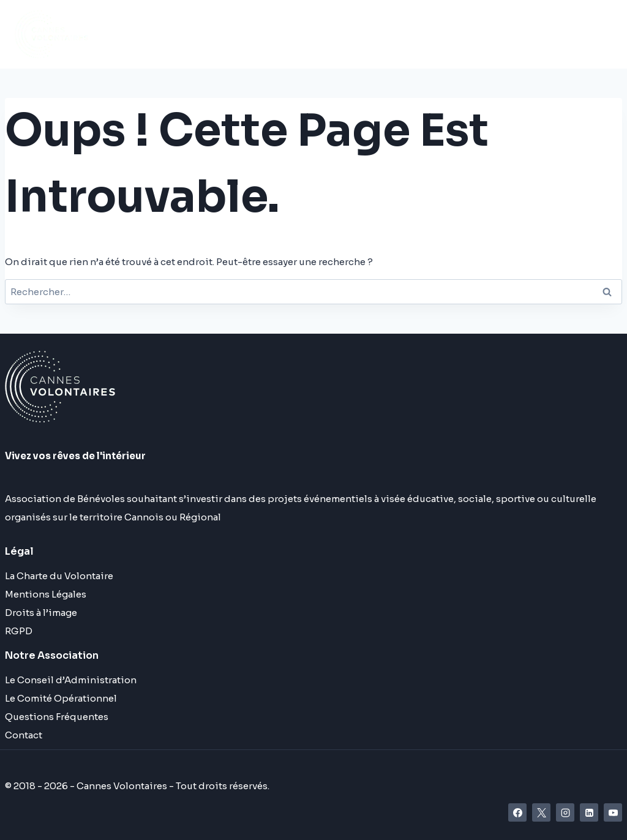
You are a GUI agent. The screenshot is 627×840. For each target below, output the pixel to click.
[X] (541, 812)
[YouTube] (613, 812)
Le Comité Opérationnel (61, 698)
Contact (24, 735)
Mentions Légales (46, 594)
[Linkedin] (589, 812)
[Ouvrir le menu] (539, 34)
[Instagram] (565, 812)
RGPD (19, 631)
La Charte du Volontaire (59, 576)
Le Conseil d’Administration (71, 680)
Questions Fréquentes (57, 717)
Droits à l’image (41, 613)
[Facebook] (517, 812)
